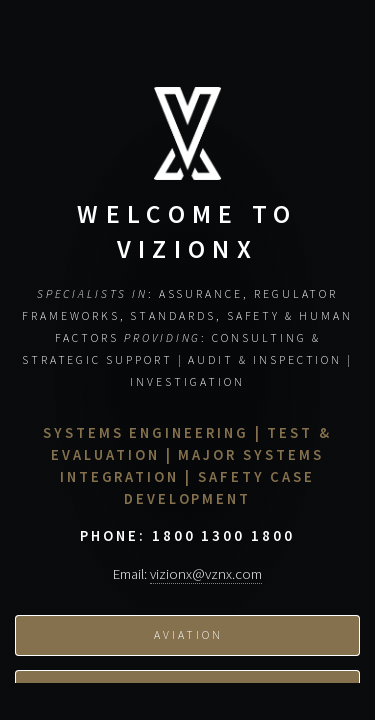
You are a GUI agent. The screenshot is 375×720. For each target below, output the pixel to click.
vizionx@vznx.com (206, 582)
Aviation (188, 643)
